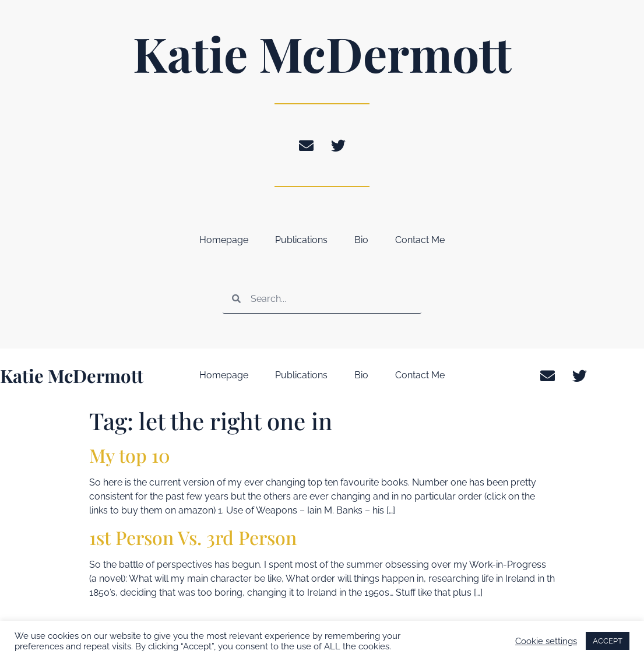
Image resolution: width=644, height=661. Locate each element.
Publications (301, 240)
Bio (361, 240)
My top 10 (130, 455)
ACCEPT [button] (608, 641)
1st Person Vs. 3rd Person (193, 537)
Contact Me (420, 240)
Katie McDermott (322, 53)
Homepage (224, 240)
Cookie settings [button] (546, 641)
